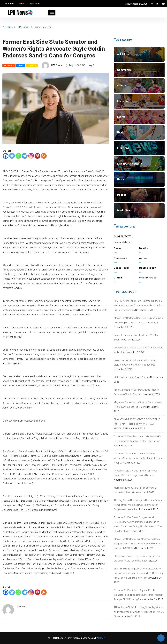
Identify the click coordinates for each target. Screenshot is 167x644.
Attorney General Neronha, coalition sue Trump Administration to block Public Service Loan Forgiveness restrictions (138, 505)
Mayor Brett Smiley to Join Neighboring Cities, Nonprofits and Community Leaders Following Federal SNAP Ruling (137, 544)
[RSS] (44, 156)
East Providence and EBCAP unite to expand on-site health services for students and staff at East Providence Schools (139, 305)
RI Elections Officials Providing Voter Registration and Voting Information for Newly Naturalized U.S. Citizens (139, 612)
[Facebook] (6, 156)
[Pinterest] (37, 156)
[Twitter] (12, 156)
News (21, 66)
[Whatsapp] (18, 156)
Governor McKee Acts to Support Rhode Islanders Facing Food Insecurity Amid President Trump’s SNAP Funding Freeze (139, 595)
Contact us (34, 4)
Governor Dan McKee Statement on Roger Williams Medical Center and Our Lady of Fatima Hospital (138, 458)
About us (9, 4)
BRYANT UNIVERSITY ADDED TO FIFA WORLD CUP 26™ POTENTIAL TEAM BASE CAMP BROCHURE (137, 424)
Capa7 (101, 638)
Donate (21, 4)
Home (10, 27)
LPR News (23, 27)
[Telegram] (25, 156)
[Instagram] (31, 156)
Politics (32, 66)
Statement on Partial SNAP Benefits (132, 377)
